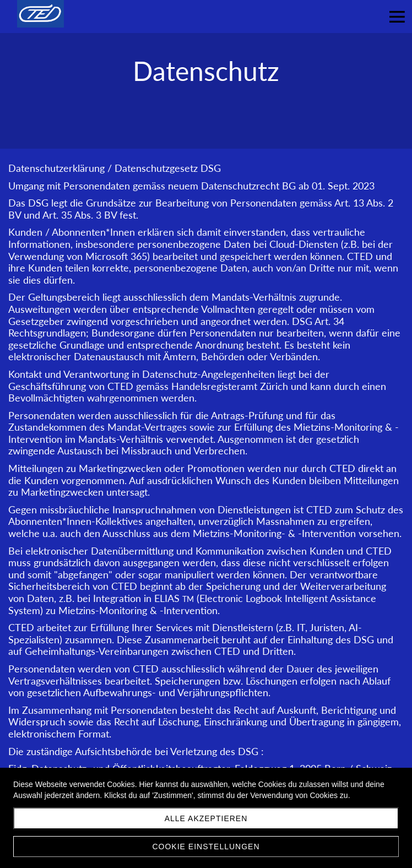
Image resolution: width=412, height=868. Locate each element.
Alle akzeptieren (206, 818)
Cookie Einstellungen (206, 847)
